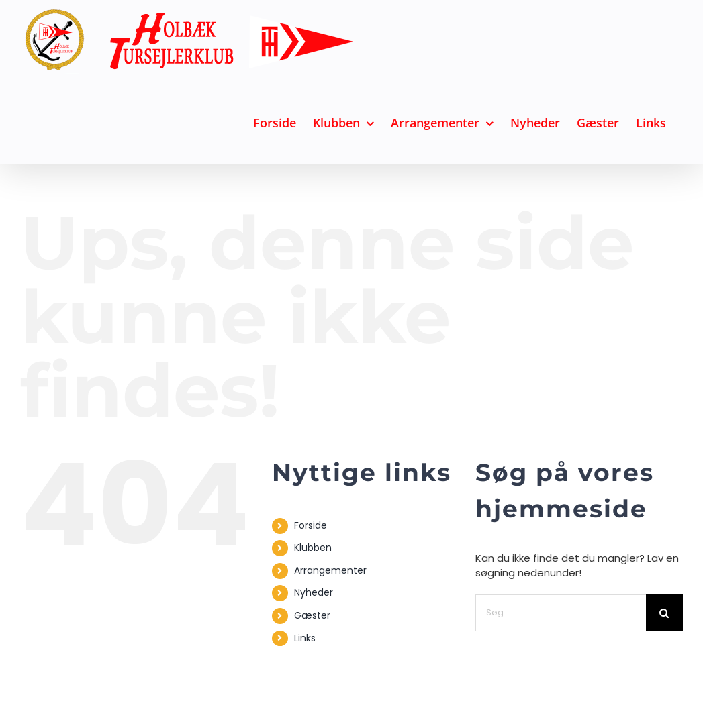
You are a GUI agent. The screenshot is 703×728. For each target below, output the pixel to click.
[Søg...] (561, 613)
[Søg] (664, 613)
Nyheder (314, 592)
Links (305, 638)
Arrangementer (330, 570)
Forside (311, 525)
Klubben (313, 548)
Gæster (312, 615)
